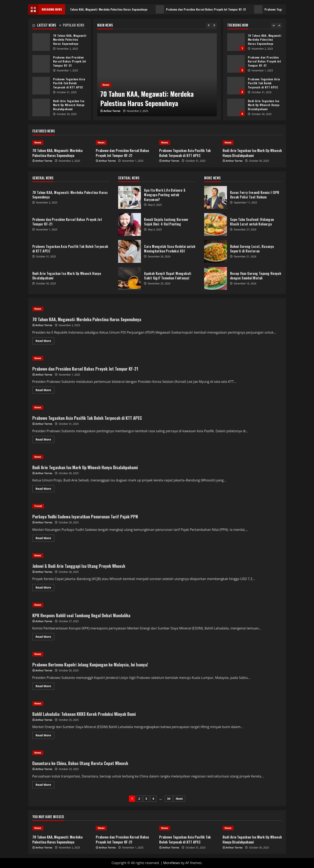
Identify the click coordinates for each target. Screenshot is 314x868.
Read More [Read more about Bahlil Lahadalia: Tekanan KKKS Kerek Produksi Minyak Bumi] (45, 735)
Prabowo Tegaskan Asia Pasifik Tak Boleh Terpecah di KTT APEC (236, 86)
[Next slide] (214, 25)
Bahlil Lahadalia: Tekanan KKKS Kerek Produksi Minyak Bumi (84, 714)
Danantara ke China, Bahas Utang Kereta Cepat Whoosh (80, 763)
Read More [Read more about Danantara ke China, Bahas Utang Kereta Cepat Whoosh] (45, 784)
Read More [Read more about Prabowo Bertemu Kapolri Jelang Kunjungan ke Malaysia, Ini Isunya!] (45, 685)
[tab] (46, 26)
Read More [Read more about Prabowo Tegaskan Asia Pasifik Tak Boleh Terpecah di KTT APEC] (45, 439)
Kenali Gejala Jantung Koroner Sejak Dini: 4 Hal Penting (130, 224)
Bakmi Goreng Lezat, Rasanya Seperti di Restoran (216, 251)
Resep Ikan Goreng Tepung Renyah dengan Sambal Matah (216, 278)
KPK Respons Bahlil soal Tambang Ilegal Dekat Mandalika (81, 615)
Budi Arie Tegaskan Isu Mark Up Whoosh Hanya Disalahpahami (236, 107)
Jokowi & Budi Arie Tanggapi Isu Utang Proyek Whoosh (79, 566)
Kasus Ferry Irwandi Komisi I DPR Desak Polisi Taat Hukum (216, 197)
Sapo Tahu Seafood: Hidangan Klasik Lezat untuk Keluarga (216, 224)
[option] (157, 75)
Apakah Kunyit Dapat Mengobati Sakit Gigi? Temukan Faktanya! (130, 278)
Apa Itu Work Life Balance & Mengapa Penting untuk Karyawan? (130, 197)
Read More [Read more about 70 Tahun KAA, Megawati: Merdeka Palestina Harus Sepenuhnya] (45, 340)
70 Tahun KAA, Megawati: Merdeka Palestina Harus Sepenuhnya (108, 9)
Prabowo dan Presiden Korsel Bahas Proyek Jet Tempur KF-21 (208, 9)
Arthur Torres (112, 111)
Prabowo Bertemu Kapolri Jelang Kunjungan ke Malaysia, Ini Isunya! (90, 665)
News (106, 85)
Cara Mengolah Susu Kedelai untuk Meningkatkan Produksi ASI (130, 251)
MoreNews (172, 863)
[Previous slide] (209, 25)
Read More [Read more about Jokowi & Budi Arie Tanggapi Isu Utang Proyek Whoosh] (45, 587)
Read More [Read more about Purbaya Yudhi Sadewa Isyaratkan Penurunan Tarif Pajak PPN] (45, 537)
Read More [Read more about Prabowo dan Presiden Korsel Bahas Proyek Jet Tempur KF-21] (45, 389)
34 (169, 799)
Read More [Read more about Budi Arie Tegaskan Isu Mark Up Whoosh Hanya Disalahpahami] (45, 488)
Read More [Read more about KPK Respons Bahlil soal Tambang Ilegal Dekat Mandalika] (45, 636)
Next (179, 799)
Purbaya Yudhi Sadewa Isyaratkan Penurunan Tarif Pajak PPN (85, 517)
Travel (38, 506)
